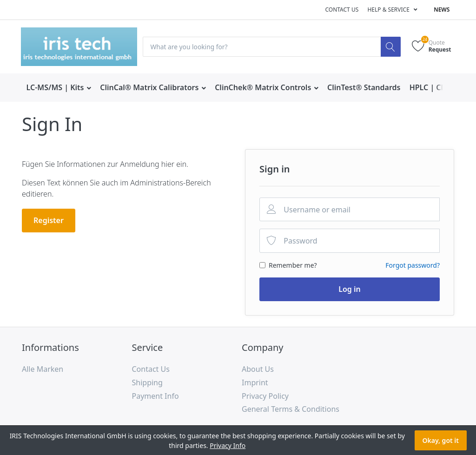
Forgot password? (413, 265)
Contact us (342, 10)
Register (49, 220)
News (442, 10)
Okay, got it (441, 440)
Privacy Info (228, 445)
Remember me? (293, 265)
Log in (350, 289)
